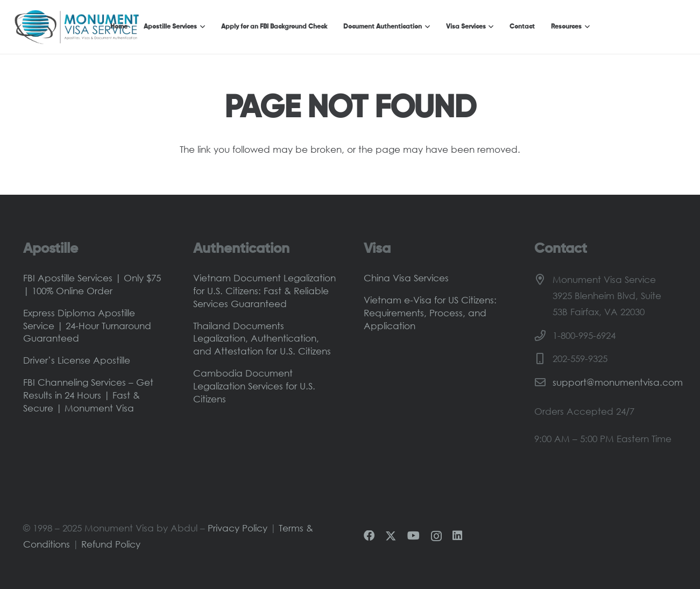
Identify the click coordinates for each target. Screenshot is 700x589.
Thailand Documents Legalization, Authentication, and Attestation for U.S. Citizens (262, 339)
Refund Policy (111, 544)
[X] (391, 536)
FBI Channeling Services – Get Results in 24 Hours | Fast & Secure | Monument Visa (88, 395)
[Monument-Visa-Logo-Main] (77, 27)
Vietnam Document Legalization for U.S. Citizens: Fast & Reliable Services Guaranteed (264, 291)
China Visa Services (406, 278)
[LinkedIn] (457, 536)
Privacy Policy (238, 528)
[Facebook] (369, 536)
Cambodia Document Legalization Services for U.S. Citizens (254, 386)
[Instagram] (436, 536)
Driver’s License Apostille (77, 360)
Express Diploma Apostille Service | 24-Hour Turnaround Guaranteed (87, 326)
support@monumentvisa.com (618, 382)
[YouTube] (413, 536)
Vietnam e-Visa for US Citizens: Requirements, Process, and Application (430, 313)
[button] (201, 27)
